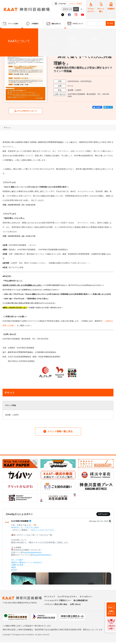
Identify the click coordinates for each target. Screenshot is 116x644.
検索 (111, 23)
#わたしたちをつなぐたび (42, 530)
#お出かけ (38, 562)
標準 (76, 9)
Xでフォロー (103, 514)
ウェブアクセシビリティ (67, 597)
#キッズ (14, 560)
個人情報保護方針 (81, 600)
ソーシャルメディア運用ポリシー (58, 600)
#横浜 (14, 567)
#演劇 (14, 565)
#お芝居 (20, 565)
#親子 (21, 560)
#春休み (14, 562)
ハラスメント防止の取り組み (56, 604)
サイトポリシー (86, 597)
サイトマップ (50, 597)
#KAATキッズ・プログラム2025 (25, 527)
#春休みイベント (26, 562)
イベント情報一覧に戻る (58, 431)
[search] (97, 23)
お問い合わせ (75, 604)
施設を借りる (54, 24)
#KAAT (14, 570)
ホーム (6, 32)
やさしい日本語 (76, 4)
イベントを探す (16, 32)
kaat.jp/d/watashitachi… (33, 552)
